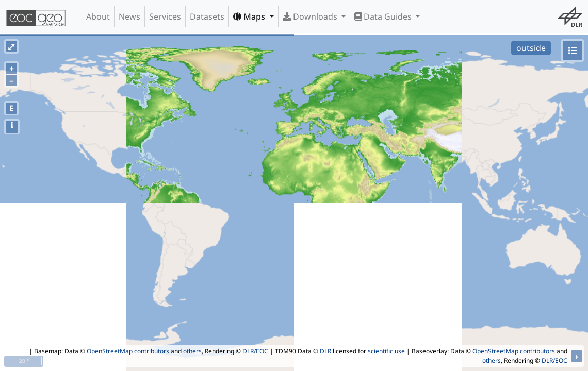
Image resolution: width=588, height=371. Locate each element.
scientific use (386, 351)
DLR (325, 351)
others (192, 351)
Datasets (207, 16)
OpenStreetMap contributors (128, 351)
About (98, 16)
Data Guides (384, 16)
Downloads (311, 16)
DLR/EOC (255, 351)
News (129, 16)
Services (165, 16)
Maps (250, 16)
